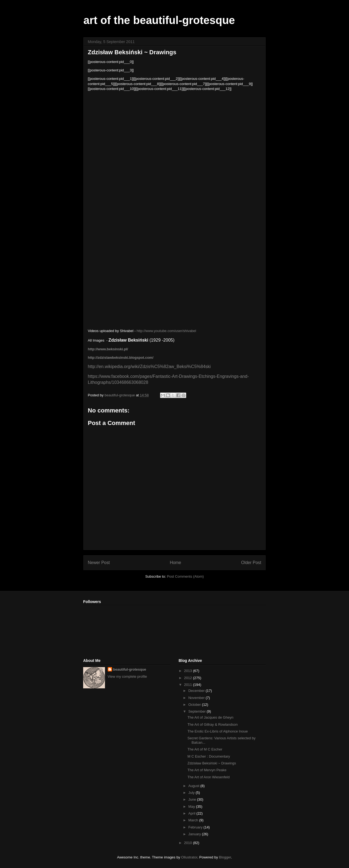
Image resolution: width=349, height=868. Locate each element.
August (194, 786)
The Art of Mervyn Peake (207, 770)
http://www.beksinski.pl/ (108, 349)
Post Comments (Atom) (185, 576)
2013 (189, 671)
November (197, 698)
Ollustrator (189, 857)
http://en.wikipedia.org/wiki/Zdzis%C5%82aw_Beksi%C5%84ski (149, 367)
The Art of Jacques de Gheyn (210, 717)
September (198, 711)
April (192, 813)
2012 (189, 678)
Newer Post (99, 563)
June (193, 799)
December (197, 691)
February (196, 827)
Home (176, 563)
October (195, 705)
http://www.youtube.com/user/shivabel (166, 331)
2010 (189, 843)
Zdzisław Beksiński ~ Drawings (212, 763)
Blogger (225, 857)
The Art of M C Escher (205, 749)
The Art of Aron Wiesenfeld (208, 777)
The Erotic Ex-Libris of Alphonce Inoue (217, 731)
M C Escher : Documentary (209, 756)
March (194, 820)
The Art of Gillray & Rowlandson (212, 724)
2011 (189, 685)
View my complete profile (127, 676)
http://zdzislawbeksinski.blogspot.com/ (121, 358)
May (192, 807)
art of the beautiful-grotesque (159, 20)
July (192, 793)
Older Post (251, 563)
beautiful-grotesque (130, 669)
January (195, 834)
